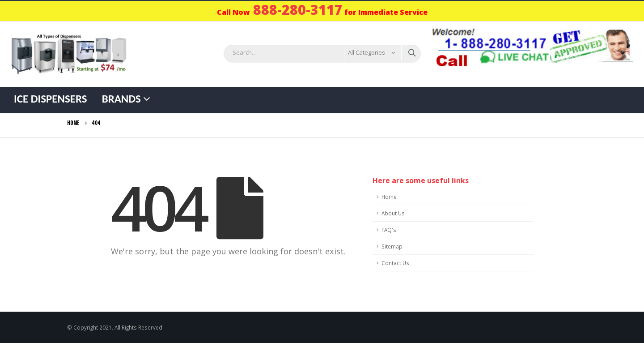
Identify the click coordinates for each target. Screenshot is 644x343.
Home (389, 197)
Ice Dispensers (51, 99)
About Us (393, 213)
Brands (121, 99)
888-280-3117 (298, 10)
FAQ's (389, 230)
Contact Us (395, 263)
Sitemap (392, 246)
